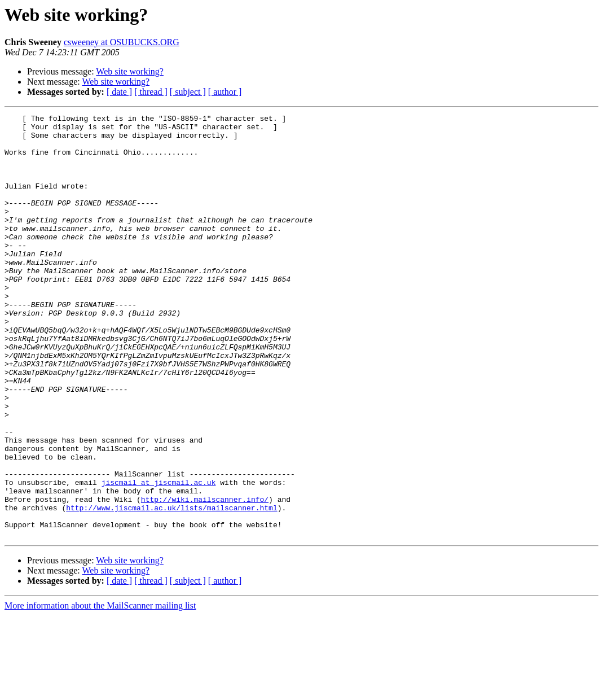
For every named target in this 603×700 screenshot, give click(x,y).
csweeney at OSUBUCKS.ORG (122, 42)
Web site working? (130, 71)
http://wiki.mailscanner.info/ (205, 577)
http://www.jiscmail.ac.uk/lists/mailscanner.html (171, 587)
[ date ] (119, 92)
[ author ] (225, 92)
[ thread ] (151, 92)
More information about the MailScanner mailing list (100, 690)
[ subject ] (188, 92)
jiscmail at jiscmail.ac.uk (159, 557)
